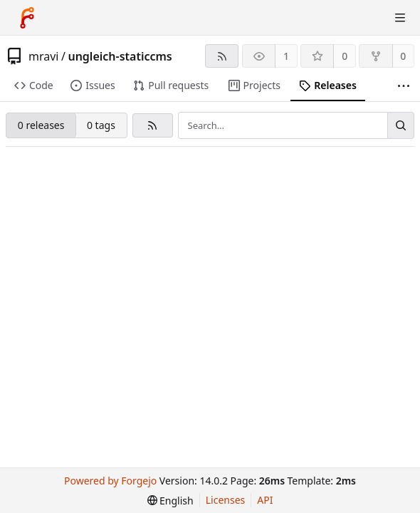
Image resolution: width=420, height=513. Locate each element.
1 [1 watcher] (286, 56)
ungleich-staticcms (120, 56)
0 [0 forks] (403, 56)
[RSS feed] (222, 56)
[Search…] (401, 125)
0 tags (101, 125)
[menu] (170, 501)
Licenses (226, 500)
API (265, 500)
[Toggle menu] (400, 18)
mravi (43, 56)
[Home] (27, 18)
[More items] (404, 86)
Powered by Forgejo (110, 481)
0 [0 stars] (345, 56)
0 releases (41, 125)
